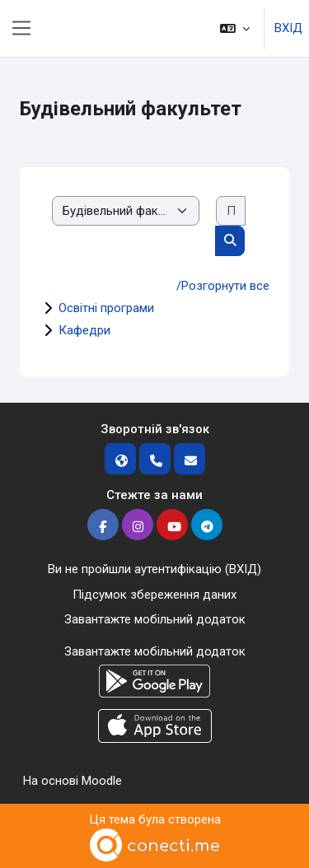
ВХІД (288, 28)
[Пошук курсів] (231, 211)
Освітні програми (106, 308)
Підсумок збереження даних (154, 595)
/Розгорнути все (223, 286)
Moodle (102, 781)
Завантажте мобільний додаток (155, 619)
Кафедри (84, 330)
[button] (235, 28)
